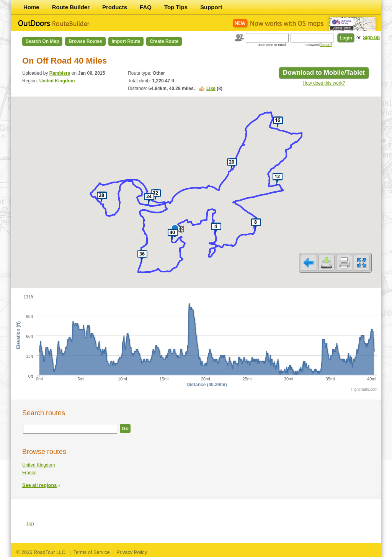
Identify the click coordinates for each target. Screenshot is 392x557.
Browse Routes (85, 41)
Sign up (371, 38)
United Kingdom (57, 81)
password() (318, 45)
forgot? (326, 45)
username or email (272, 45)
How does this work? (324, 83)
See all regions (39, 485)
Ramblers (60, 73)
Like (211, 88)
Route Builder (71, 7)
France (29, 473)
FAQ (146, 7)
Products (115, 7)
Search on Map (42, 41)
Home (31, 7)
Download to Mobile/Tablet (324, 73)
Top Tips (176, 7)
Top (30, 523)
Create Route (164, 41)
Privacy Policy (132, 552)
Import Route (126, 41)
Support (211, 7)
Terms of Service (91, 552)
